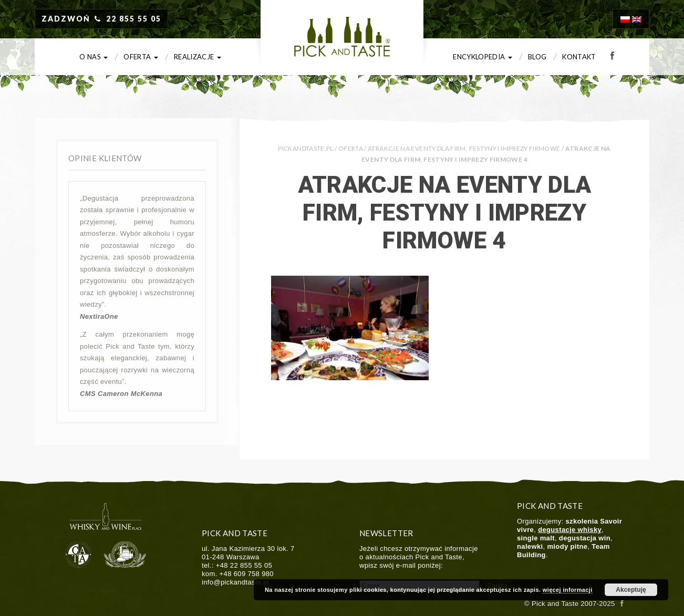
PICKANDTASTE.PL (305, 148)
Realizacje (198, 57)
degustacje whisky (570, 530)
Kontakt (579, 57)
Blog (537, 57)
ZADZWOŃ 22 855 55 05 (101, 19)
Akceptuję (631, 590)
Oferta (141, 57)
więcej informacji (568, 590)
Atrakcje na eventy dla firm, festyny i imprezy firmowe (464, 148)
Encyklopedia (483, 57)
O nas (94, 57)
